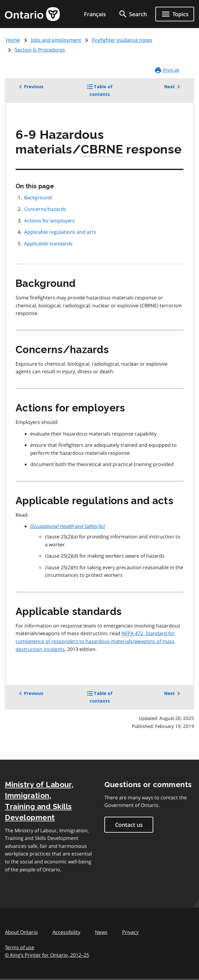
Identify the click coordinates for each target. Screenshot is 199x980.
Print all (167, 70)
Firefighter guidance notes (122, 40)
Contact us (129, 825)
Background (38, 197)
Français (95, 14)
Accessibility (66, 932)
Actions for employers (49, 221)
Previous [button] (30, 87)
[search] (132, 14)
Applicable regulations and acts (60, 232)
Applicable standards (48, 244)
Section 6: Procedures (40, 50)
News (101, 932)
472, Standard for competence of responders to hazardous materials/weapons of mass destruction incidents (95, 641)
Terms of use (20, 947)
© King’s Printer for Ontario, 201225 (47, 955)
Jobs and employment (56, 40)
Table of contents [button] (108, 92)
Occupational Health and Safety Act (68, 526)
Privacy (130, 932)
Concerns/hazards (45, 209)
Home (13, 40)
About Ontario (21, 932)
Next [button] (173, 87)
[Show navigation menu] (175, 14)
